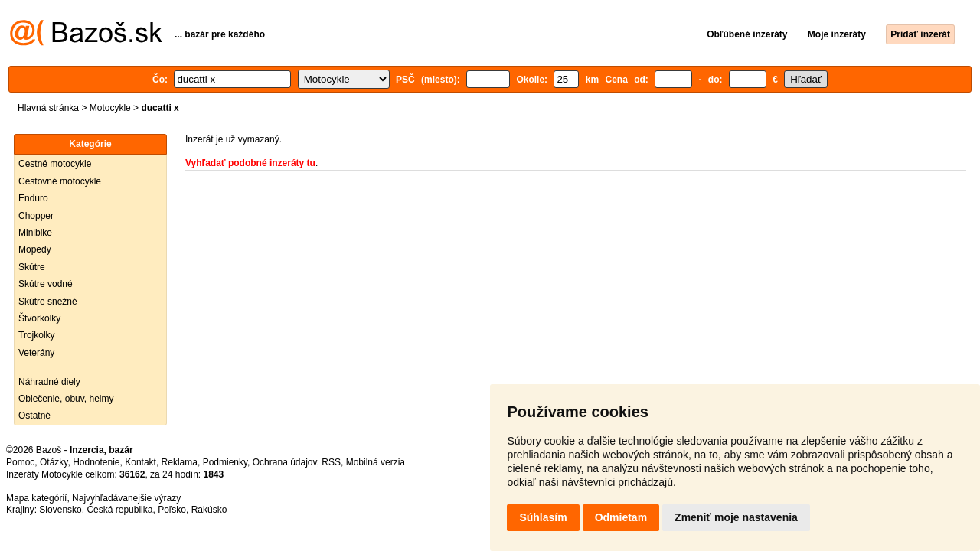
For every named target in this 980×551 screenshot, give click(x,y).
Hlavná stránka (48, 108)
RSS (331, 462)
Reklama (180, 462)
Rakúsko (209, 510)
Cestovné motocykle (60, 181)
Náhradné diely (49, 382)
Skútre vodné (46, 284)
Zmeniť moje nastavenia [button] (736, 517)
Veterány (36, 353)
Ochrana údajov (285, 462)
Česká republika (119, 510)
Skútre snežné (48, 302)
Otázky (54, 462)
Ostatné (34, 416)
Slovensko (60, 510)
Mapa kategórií (36, 498)
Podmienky (225, 462)
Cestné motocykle (55, 164)
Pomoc (20, 462)
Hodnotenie (96, 462)
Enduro (33, 198)
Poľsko (172, 510)
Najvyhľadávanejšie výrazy (126, 498)
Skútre (32, 267)
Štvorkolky (39, 318)
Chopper (36, 216)
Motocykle (110, 108)
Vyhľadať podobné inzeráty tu (250, 163)
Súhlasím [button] (543, 517)
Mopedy (35, 249)
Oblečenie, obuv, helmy (66, 399)
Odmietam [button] (621, 517)
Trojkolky (37, 335)
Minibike (35, 233)
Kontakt (140, 462)
